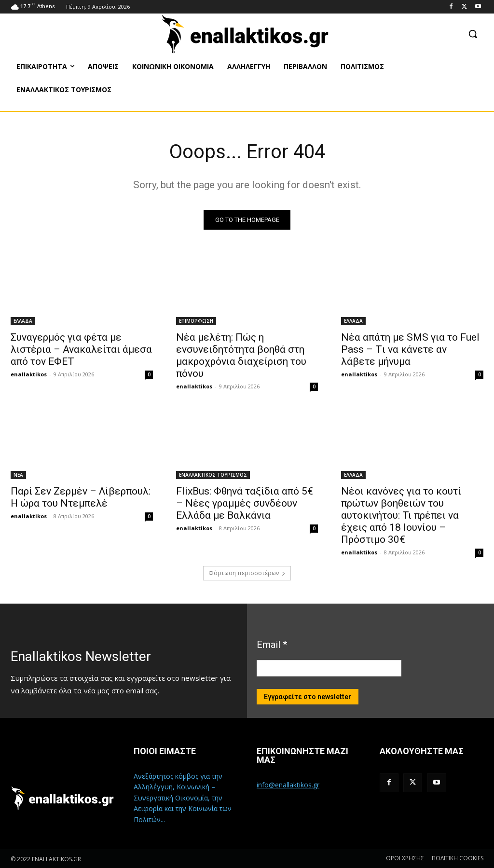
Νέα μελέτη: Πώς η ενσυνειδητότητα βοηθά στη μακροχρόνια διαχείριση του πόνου (241, 355)
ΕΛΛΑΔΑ (23, 320)
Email (272, 645)
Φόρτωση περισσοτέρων (247, 573)
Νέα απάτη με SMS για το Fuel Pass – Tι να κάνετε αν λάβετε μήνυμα (410, 349)
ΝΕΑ (18, 474)
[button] (473, 34)
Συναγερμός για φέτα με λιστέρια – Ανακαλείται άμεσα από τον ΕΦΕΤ (81, 349)
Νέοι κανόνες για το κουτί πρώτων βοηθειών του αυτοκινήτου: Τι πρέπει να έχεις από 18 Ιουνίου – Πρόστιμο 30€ (401, 515)
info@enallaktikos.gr (288, 785)
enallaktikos (29, 374)
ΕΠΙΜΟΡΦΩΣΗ (196, 320)
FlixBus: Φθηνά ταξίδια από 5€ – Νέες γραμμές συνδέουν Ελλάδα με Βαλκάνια (245, 503)
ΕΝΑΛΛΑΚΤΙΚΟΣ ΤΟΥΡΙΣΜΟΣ (213, 474)
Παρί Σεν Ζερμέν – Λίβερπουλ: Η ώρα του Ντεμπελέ (81, 497)
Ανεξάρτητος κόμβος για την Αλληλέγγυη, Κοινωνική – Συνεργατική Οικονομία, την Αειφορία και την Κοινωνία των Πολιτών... (183, 798)
